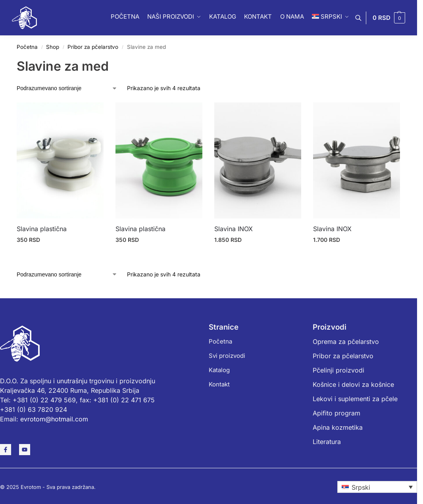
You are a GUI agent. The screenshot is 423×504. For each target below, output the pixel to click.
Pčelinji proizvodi (338, 370)
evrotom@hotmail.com (54, 419)
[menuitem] (377, 487)
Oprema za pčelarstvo (346, 342)
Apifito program (336, 413)
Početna (27, 47)
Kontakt (219, 384)
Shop (53, 47)
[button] (389, 18)
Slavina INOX (234, 229)
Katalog (219, 370)
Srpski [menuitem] (361, 487)
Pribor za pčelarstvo (93, 47)
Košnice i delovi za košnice (353, 384)
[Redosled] (67, 88)
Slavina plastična (42, 229)
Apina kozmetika (338, 427)
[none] (377, 487)
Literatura (327, 442)
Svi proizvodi (227, 356)
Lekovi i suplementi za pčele (355, 399)
